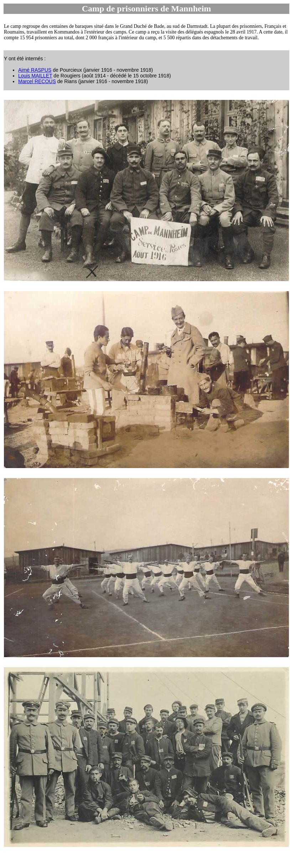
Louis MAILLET (35, 76)
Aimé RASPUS (35, 70)
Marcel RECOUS (37, 81)
